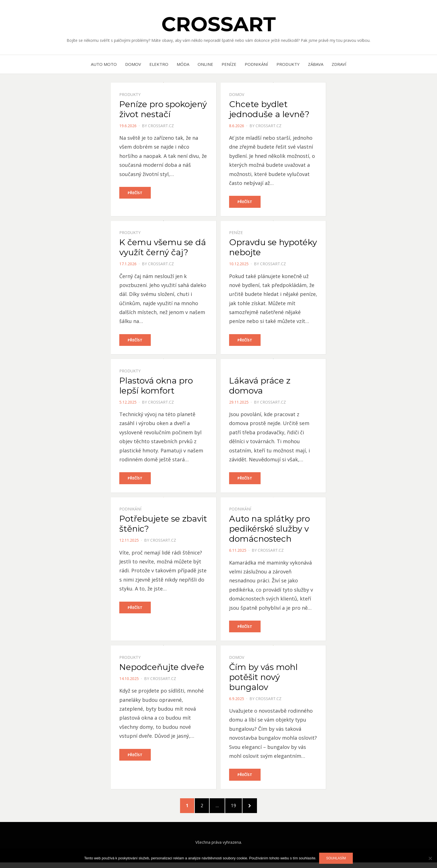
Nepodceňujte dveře (162, 668)
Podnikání (256, 64)
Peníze (229, 64)
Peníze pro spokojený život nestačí (163, 109)
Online (205, 64)
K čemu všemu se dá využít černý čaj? (163, 248)
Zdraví (339, 64)
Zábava (316, 64)
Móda (183, 64)
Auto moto (104, 64)
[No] (430, 858)
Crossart (219, 24)
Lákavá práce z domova (260, 386)
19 (241, 808)
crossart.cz (161, 126)
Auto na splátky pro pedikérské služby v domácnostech (270, 530)
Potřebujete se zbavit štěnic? (163, 525)
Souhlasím (336, 858)
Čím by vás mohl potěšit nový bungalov (263, 678)
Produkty (288, 64)
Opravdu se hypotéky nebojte (273, 248)
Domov (133, 64)
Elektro (159, 64)
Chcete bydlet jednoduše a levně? (269, 109)
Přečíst (135, 193)
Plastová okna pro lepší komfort (156, 386)
